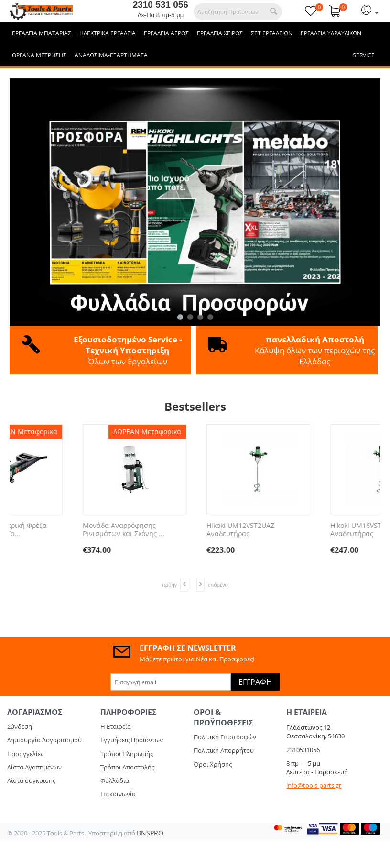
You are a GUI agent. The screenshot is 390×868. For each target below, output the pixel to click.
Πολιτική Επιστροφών (225, 737)
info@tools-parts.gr (314, 785)
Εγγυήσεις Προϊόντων (132, 740)
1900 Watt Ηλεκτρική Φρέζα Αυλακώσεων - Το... (187, 530)
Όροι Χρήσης (213, 764)
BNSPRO (150, 833)
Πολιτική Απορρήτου (224, 750)
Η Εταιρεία (116, 726)
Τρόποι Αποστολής (127, 767)
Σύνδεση (20, 726)
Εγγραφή (255, 682)
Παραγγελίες (25, 754)
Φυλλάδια (115, 780)
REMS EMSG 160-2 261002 (61, 526)
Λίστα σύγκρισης (31, 780)
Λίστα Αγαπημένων (34, 767)
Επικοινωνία (118, 794)
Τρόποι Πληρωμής (127, 754)
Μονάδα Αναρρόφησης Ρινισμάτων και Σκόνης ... (308, 530)
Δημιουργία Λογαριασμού (44, 740)
